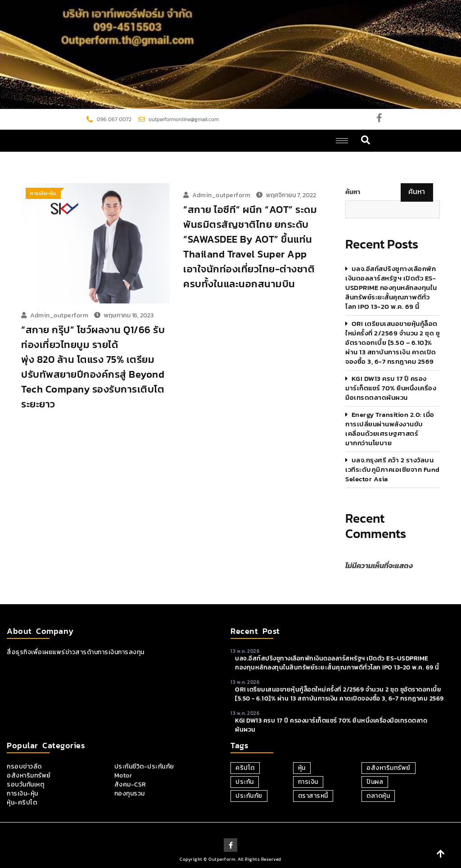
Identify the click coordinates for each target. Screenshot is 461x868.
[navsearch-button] (366, 141)
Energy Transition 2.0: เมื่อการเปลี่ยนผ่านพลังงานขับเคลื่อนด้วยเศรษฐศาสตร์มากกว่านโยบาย (390, 429)
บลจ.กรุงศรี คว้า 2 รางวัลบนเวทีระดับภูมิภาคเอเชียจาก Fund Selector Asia (393, 469)
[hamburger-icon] (342, 141)
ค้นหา (353, 192)
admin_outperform (59, 315)
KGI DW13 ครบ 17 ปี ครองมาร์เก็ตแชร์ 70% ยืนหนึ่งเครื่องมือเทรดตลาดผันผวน (391, 388)
